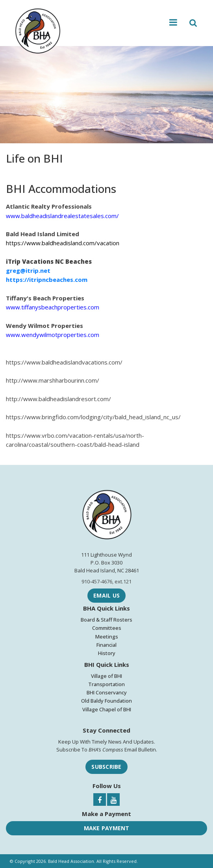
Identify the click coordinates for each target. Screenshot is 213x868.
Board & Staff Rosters (106, 620)
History (107, 653)
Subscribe (106, 767)
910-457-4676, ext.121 (106, 581)
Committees (107, 628)
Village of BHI (106, 676)
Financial (106, 645)
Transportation (106, 684)
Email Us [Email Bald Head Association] (106, 595)
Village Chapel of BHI (107, 709)
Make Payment (107, 828)
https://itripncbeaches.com (47, 279)
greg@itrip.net (28, 270)
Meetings (107, 637)
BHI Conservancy (107, 692)
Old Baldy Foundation (106, 701)
